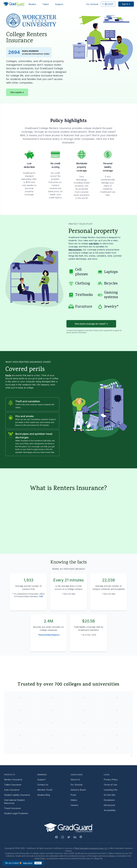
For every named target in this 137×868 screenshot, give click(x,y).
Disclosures (109, 805)
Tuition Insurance (13, 785)
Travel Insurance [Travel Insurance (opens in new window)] (12, 808)
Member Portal (45, 790)
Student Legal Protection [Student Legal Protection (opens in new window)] (16, 813)
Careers (74, 805)
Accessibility (110, 810)
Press (73, 795)
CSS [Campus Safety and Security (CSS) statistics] (41, 596)
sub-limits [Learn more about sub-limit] (94, 244)
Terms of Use (110, 785)
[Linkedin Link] (75, 837)
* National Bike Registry (49, 635)
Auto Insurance (12, 790)
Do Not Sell (109, 795)
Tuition (46, 4)
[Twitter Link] (69, 837)
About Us (75, 780)
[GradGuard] (14, 4)
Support (59, 4)
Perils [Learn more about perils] (8, 375)
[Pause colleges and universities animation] (131, 755)
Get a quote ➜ (17, 92)
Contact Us (43, 785)
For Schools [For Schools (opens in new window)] (92, 4)
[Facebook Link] (56, 837)
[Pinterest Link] (81, 837)
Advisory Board (78, 790)
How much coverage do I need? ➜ (91, 324)
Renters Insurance (13, 780)
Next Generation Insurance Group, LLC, (92, 848)
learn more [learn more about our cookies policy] (28, 863)
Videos (74, 800)
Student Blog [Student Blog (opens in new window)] (44, 795)
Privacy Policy (111, 780)
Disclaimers (109, 800)
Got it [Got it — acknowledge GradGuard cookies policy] (38, 863)
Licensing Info (111, 790)
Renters (32, 4)
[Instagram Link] (63, 837)
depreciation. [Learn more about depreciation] (75, 250)
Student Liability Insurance (17, 795)
